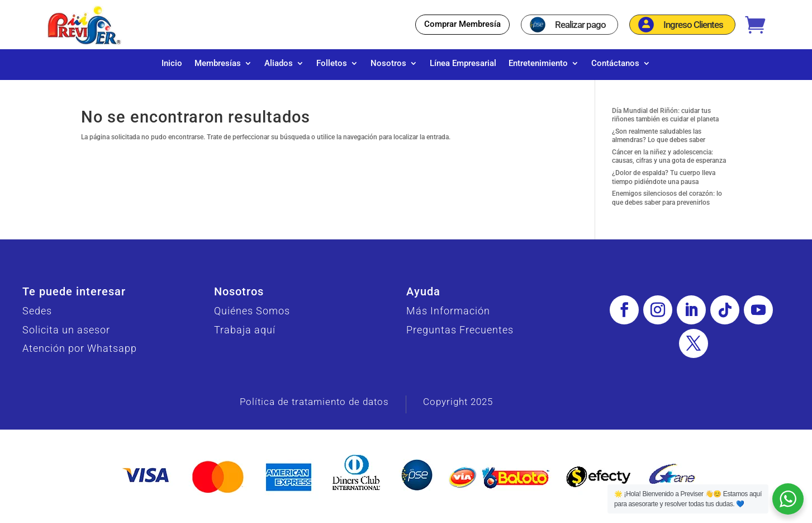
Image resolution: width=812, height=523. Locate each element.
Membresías (218, 64)
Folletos (332, 64)
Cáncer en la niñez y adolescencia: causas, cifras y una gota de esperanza (669, 162)
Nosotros (388, 64)
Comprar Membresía (462, 24)
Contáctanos (615, 64)
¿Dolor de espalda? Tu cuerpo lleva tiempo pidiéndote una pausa (664, 183)
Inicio (172, 64)
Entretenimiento (538, 64)
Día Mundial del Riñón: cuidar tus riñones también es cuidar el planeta (665, 121)
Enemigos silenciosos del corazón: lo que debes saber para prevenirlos (667, 204)
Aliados (279, 64)
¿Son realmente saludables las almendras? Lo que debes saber (659, 142)
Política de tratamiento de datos (314, 407)
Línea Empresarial (463, 64)
